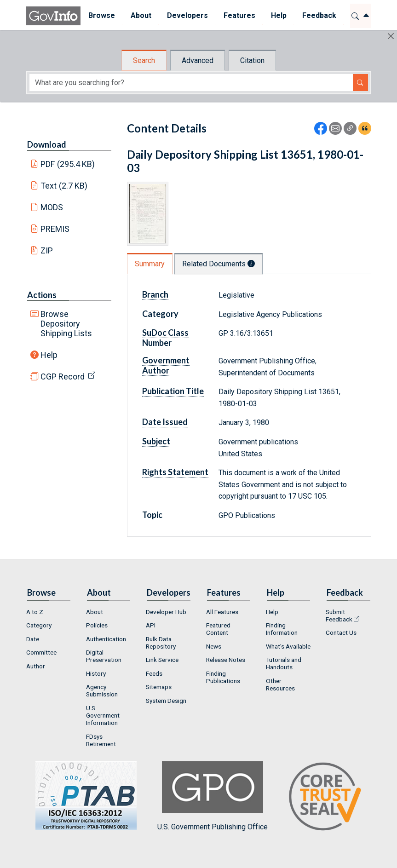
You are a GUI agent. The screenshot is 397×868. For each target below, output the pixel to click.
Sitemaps (159, 687)
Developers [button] (187, 15)
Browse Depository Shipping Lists (66, 324)
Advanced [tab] (198, 60)
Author (36, 666)
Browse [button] (102, 15)
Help (49, 355)
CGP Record (63, 377)
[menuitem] (102, 16)
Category (160, 314)
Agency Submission (102, 690)
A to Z (35, 612)
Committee (41, 652)
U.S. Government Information (103, 715)
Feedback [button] (319, 15)
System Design (166, 701)
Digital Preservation (104, 656)
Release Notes (226, 660)
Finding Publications (223, 677)
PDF (68, 164)
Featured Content (218, 629)
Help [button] (279, 15)
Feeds (154, 673)
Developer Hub (166, 612)
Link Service (162, 660)
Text (64, 186)
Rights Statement (175, 472)
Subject (156, 441)
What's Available (288, 646)
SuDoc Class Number (165, 338)
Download (47, 144)
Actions (42, 295)
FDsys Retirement (101, 740)
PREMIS (55, 229)
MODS (52, 207)
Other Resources (280, 684)
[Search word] (191, 83)
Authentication (106, 639)
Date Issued (165, 422)
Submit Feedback (339, 615)
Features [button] (239, 15)
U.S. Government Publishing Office (213, 796)
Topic (152, 515)
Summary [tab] (150, 264)
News (214, 646)
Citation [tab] (252, 60)
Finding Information (282, 629)
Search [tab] (144, 60)
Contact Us (341, 632)
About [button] (141, 15)
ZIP (47, 250)
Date (33, 639)
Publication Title (173, 391)
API (151, 625)
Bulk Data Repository (161, 643)
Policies (97, 625)
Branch (155, 294)
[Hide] (391, 36)
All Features (222, 612)
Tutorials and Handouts (284, 663)
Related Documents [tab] (219, 264)
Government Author (166, 365)
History (96, 673)
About (95, 612)
